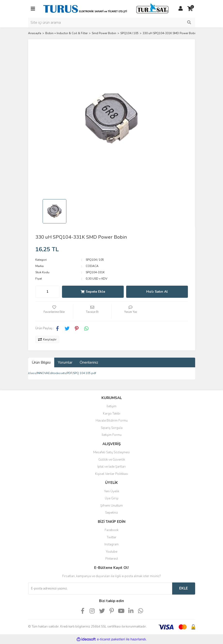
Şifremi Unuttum (111, 506)
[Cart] (190, 9)
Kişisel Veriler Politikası (112, 474)
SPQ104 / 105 (95, 260)
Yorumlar (65, 362)
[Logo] (107, 8)
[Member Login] (181, 9)
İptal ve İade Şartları (111, 467)
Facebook (111, 530)
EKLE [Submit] (184, 588)
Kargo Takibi (112, 414)
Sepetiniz (111, 513)
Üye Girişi (112, 498)
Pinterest (112, 559)
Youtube (111, 552)
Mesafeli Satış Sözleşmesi (111, 452)
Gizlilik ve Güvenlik (112, 460)
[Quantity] (47, 292)
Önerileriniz (89, 362)
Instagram (111, 544)
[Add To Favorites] (54, 311)
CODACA (92, 266)
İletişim (111, 406)
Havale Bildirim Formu (112, 421)
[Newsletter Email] (100, 589)
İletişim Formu (112, 435)
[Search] (112, 23)
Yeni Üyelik (112, 491)
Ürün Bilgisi (41, 362)
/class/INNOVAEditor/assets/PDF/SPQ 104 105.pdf (62, 373)
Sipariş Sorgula (112, 428)
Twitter (112, 537)
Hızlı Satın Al (157, 292)
